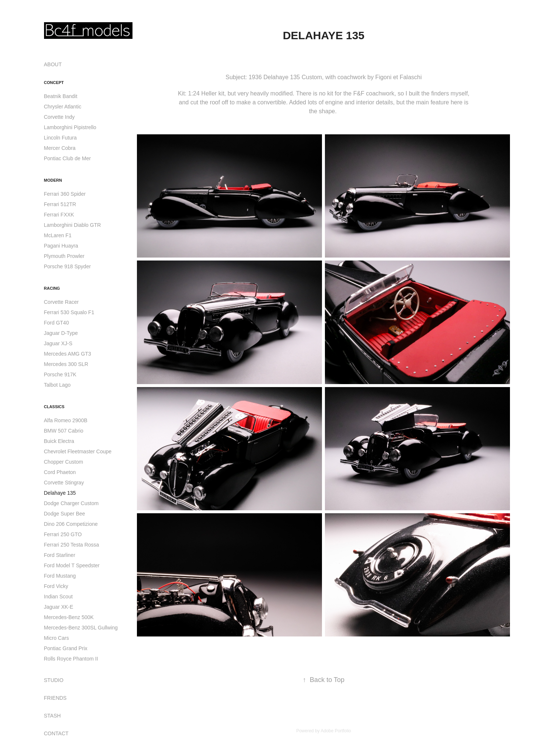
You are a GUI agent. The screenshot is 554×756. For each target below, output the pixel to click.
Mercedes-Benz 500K (69, 617)
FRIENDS (55, 698)
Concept (54, 83)
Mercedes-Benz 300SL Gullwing (81, 628)
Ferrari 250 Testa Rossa (72, 545)
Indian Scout (58, 597)
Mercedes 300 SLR (66, 364)
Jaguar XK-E (59, 607)
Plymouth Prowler (64, 256)
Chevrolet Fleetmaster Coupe (78, 451)
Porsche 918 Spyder (68, 266)
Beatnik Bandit (61, 96)
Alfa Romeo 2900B (66, 420)
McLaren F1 (58, 235)
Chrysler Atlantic (63, 107)
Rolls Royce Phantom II (71, 659)
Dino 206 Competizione (71, 524)
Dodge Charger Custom (71, 503)
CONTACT (56, 733)
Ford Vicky (56, 586)
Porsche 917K (60, 374)
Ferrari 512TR (60, 204)
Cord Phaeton (60, 472)
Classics (54, 407)
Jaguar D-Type (61, 333)
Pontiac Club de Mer (68, 158)
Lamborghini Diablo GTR (73, 225)
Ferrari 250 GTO (63, 534)
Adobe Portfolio (336, 731)
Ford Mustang (60, 576)
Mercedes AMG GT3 (68, 354)
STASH (53, 716)
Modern (53, 180)
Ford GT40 (57, 323)
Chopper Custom (64, 462)
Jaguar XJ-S (58, 343)
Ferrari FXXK (59, 215)
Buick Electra (59, 441)
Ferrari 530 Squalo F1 (69, 312)
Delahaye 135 (60, 493)
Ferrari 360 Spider (65, 194)
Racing (52, 288)
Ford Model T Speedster (72, 565)
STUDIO (54, 680)
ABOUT (53, 64)
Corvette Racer (61, 302)
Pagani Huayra (61, 246)
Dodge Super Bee (65, 514)
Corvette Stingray (64, 483)
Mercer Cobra (60, 148)
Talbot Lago (57, 385)
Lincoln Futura (61, 138)
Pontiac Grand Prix (66, 648)
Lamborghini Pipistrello (70, 127)
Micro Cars (57, 638)
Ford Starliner (60, 555)
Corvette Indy (59, 117)
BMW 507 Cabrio (64, 431)
